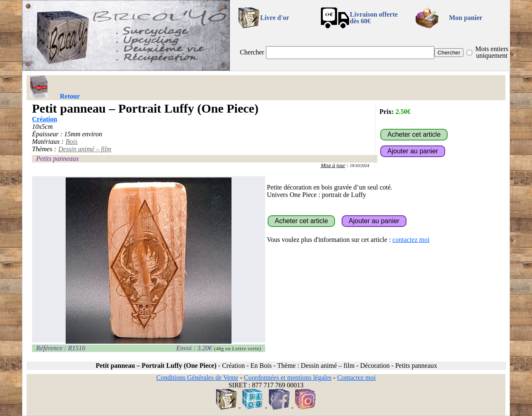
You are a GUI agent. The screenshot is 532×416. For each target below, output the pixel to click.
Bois (71, 142)
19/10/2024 (359, 166)
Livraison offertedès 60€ (374, 18)
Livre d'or (275, 18)
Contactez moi (356, 378)
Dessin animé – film (85, 149)
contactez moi (411, 240)
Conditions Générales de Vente (197, 378)
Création (44, 119)
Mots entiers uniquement (492, 52)
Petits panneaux (58, 159)
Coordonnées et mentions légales (288, 378)
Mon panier (465, 18)
